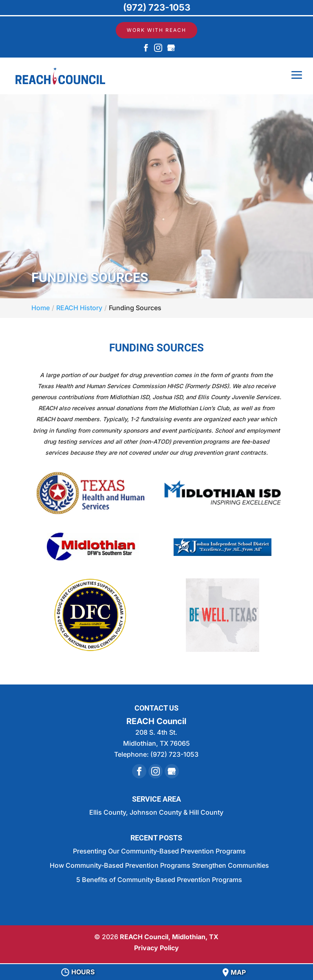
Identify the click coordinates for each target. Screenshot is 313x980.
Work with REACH (156, 30)
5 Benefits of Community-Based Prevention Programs (159, 880)
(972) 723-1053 (157, 7)
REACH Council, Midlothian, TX (169, 937)
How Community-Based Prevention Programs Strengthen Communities (159, 865)
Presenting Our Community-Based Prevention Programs (159, 851)
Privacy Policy (156, 948)
